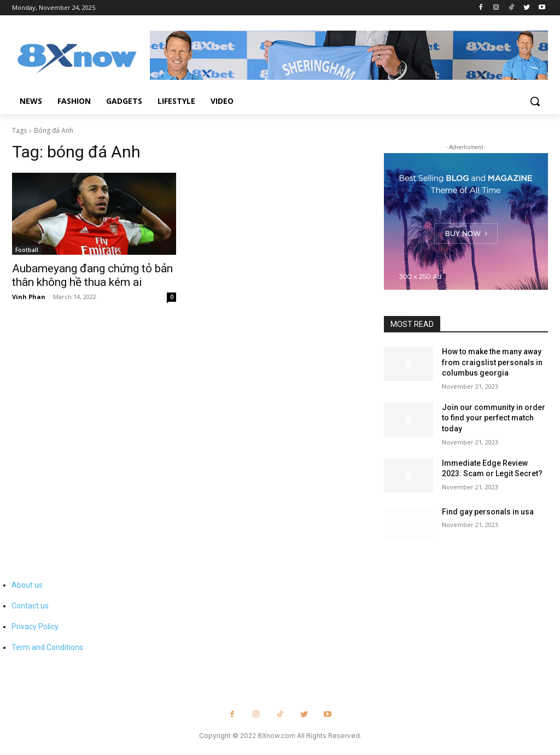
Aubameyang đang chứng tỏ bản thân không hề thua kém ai (92, 275)
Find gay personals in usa (488, 512)
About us (27, 585)
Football (27, 250)
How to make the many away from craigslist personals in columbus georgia (492, 362)
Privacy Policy (35, 627)
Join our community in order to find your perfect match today (494, 418)
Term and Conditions (47, 647)
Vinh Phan (29, 297)
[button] (535, 101)
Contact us (30, 606)
